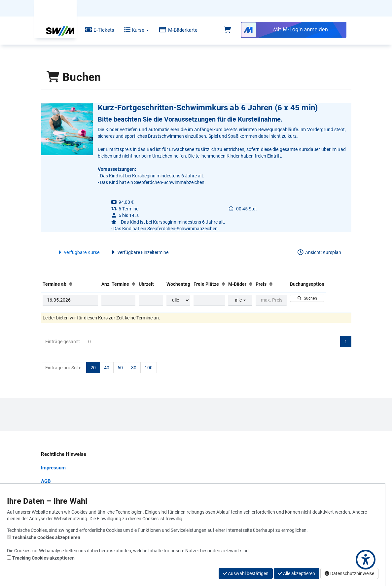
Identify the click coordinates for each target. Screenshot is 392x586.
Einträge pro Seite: (64, 368)
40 (107, 368)
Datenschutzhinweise (349, 573)
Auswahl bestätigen (246, 573)
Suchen (307, 298)
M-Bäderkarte (173, 30)
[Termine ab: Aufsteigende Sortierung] (71, 284)
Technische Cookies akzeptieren (46, 537)
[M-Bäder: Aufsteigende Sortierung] (251, 284)
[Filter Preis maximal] (271, 300)
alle (240, 300)
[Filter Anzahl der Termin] (118, 300)
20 (93, 368)
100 (149, 368)
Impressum (53, 468)
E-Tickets (95, 30)
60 (120, 368)
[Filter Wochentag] (178, 300)
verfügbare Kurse (78, 252)
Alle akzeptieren (297, 573)
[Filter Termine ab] (71, 300)
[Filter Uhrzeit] (151, 300)
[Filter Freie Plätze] (209, 300)
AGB (46, 481)
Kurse (132, 30)
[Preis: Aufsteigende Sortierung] (271, 284)
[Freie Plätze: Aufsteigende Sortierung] (223, 284)
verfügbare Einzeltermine (139, 252)
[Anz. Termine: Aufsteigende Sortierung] (134, 284)
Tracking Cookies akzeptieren (43, 558)
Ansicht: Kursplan (319, 252)
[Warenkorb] (227, 30)
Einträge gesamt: (63, 342)
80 (134, 368)
